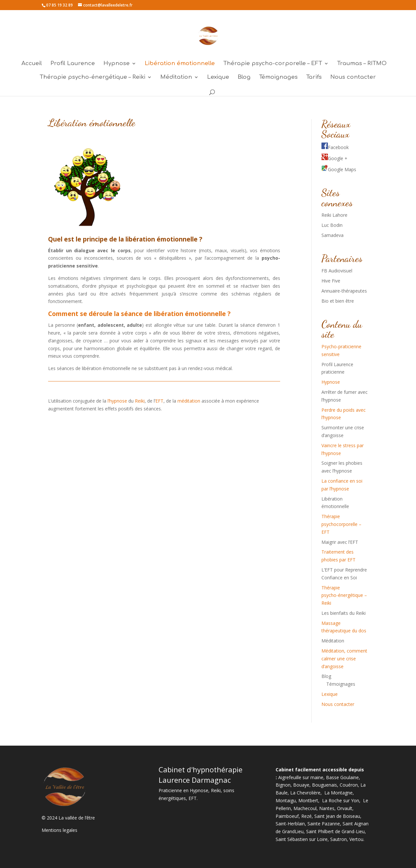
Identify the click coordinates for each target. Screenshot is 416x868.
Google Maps (339, 169)
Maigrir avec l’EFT (340, 542)
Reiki (140, 401)
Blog (244, 77)
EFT (159, 401)
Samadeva (332, 235)
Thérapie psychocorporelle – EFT (341, 524)
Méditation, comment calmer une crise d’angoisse (344, 659)
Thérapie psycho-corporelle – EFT (273, 64)
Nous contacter (353, 77)
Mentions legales (59, 830)
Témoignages (278, 77)
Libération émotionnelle (180, 64)
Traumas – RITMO (362, 64)
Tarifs (314, 77)
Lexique (218, 77)
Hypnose (117, 64)
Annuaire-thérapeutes (344, 291)
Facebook (335, 147)
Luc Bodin (332, 225)
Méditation (176, 77)
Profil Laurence (73, 64)
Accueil (32, 64)
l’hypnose (117, 401)
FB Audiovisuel (337, 271)
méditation (189, 401)
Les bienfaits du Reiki (344, 613)
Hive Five (331, 281)
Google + (334, 158)
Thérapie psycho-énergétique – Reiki (92, 77)
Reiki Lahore (334, 215)
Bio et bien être (338, 301)
